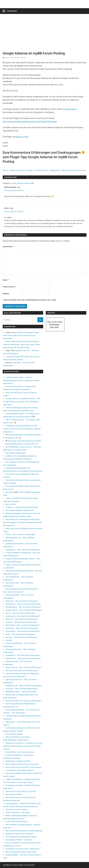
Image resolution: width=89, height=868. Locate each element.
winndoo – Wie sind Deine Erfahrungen (21, 637)
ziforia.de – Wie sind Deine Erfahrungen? (22, 619)
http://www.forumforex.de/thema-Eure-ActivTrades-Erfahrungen (30, 121)
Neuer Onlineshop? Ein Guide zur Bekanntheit (23, 701)
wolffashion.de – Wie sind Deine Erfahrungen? (24, 686)
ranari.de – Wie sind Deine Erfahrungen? (21, 622)
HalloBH (9, 640)
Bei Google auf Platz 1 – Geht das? (19, 840)
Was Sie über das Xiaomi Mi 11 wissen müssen (23, 767)
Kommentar (8, 247)
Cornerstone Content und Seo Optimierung (22, 849)
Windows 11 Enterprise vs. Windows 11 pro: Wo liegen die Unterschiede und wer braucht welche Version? (23, 746)
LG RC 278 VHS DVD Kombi (16, 822)
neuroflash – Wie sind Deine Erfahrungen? (22, 628)
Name (6, 280)
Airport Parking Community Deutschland (21, 341)
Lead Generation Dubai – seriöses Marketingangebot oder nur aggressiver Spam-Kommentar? (21, 380)
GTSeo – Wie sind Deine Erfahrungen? (21, 534)
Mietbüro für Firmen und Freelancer (19, 834)
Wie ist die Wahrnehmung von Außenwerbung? (24, 831)
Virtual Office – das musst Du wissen (20, 752)
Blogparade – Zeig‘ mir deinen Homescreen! (68, 170)
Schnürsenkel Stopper (14, 734)
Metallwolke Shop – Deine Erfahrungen (21, 692)
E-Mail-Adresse (9, 287)
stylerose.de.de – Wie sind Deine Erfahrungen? (24, 610)
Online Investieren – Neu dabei (18, 812)
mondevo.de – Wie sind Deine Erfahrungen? (23, 604)
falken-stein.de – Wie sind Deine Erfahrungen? (24, 667)
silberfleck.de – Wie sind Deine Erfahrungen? (23, 658)
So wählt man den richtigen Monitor (20, 770)
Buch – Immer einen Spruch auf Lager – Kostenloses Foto (26, 170)
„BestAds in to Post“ (21, 137)
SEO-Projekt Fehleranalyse (16, 453)
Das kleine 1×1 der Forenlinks (17, 809)
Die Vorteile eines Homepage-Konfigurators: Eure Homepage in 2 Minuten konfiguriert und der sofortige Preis (23, 522)
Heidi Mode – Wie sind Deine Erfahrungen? (23, 625)
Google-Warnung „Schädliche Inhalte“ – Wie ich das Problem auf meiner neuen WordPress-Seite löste (22, 402)
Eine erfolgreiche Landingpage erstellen (21, 837)
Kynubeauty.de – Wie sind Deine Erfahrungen (23, 607)
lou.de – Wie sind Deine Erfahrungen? (20, 613)
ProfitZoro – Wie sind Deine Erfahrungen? (22, 507)
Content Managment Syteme (15, 58)
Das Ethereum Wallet (14, 794)
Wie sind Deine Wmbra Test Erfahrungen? (22, 671)
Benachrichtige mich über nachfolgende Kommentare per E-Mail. (30, 300)
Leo (7, 357)
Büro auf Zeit (11, 504)
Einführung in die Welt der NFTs (18, 761)
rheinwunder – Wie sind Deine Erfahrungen (23, 631)
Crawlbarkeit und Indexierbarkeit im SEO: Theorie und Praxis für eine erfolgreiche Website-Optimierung (22, 429)
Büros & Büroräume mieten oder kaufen (21, 852)
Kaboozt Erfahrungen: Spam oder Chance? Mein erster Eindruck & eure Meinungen (21, 335)
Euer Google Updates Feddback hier (20, 510)
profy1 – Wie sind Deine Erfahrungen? (20, 634)
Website (6, 294)
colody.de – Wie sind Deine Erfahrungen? (22, 689)
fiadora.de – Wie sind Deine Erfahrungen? (22, 601)
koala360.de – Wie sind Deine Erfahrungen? (23, 655)
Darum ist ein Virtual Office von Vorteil (21, 791)
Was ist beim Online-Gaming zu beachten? (22, 764)
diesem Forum (71, 109)
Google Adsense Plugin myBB (22, 183)
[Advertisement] (46, 34)
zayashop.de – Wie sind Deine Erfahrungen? (23, 550)
